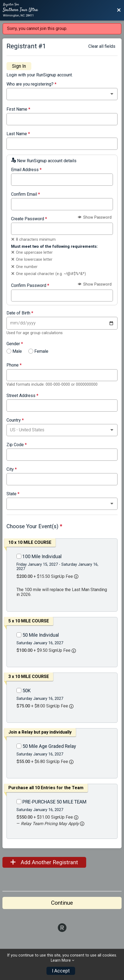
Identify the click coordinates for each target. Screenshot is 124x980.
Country (15, 420)
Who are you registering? (31, 84)
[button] (82, 824)
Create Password (29, 219)
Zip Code (17, 445)
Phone (14, 365)
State (13, 494)
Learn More (61, 960)
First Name (18, 109)
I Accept (61, 971)
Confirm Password (30, 286)
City (12, 469)
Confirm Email (26, 194)
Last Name (18, 134)
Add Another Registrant (44, 862)
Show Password (95, 217)
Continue (62, 903)
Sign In (19, 66)
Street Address (22, 396)
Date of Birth (20, 313)
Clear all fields (102, 46)
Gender (15, 344)
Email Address (26, 170)
